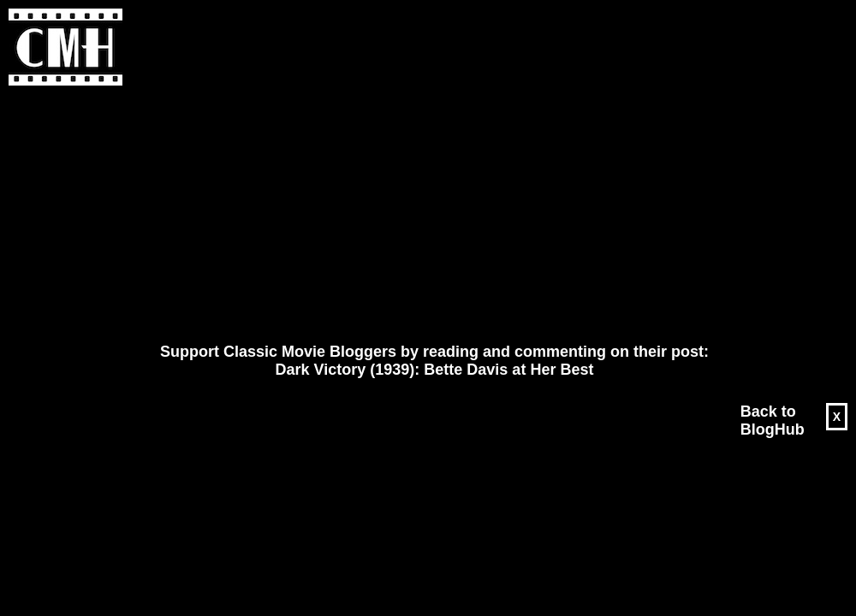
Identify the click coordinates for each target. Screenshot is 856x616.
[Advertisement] (387, 215)
